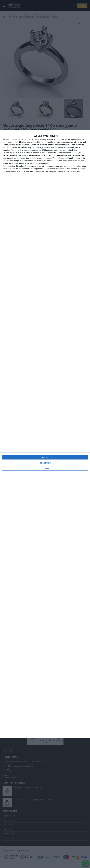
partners (15, 140)
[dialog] (45, 434)
